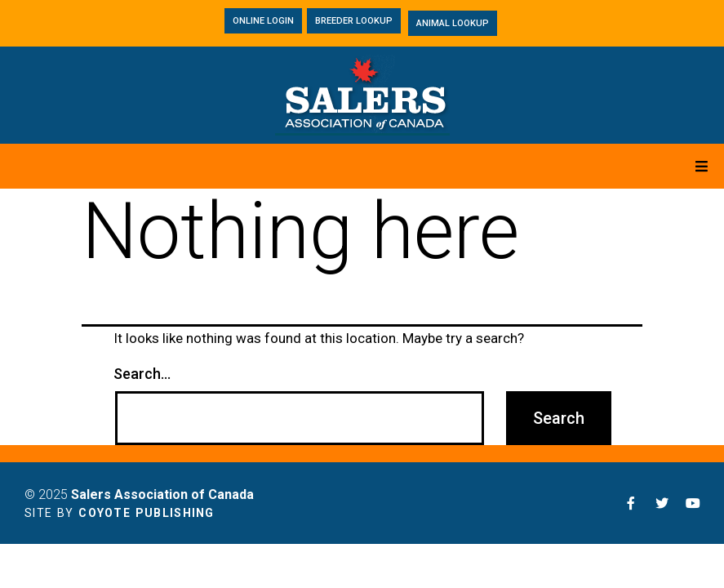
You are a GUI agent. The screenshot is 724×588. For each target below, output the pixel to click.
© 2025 (139, 494)
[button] (263, 21)
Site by (120, 513)
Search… (142, 374)
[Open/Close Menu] (702, 166)
